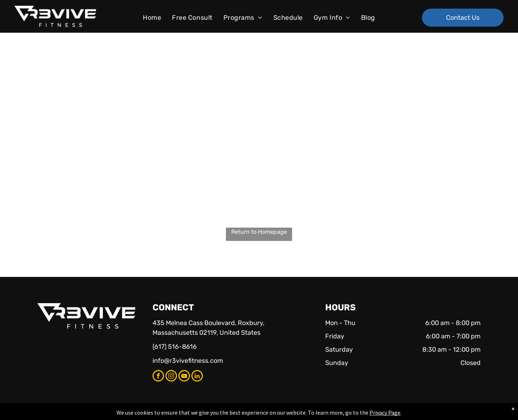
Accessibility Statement (274, 413)
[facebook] (158, 377)
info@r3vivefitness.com (188, 361)
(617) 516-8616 (175, 347)
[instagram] (171, 377)
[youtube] (184, 377)
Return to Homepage (259, 232)
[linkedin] (197, 377)
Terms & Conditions (318, 413)
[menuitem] (152, 18)
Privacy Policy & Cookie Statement (214, 413)
